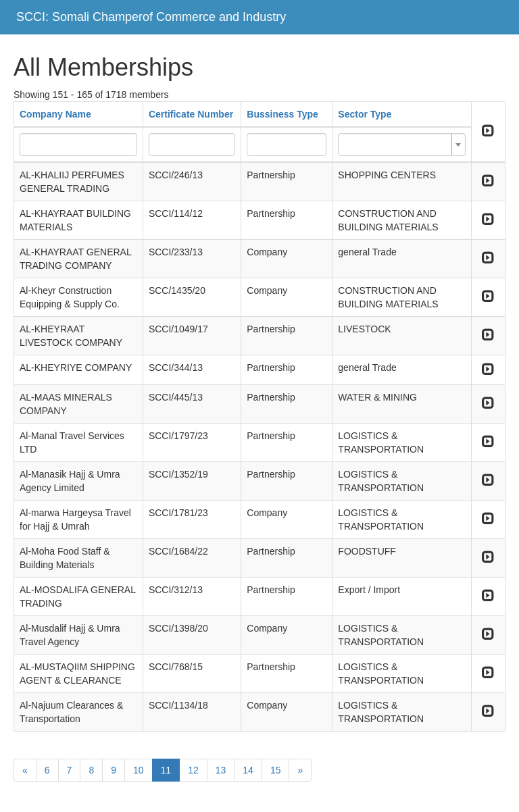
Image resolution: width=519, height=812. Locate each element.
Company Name (55, 114)
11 (166, 770)
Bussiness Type (282, 114)
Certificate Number (191, 114)
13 (221, 770)
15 (276, 770)
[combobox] (401, 145)
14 (248, 770)
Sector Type (365, 114)
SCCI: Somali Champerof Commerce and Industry (151, 17)
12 (193, 770)
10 (139, 770)
